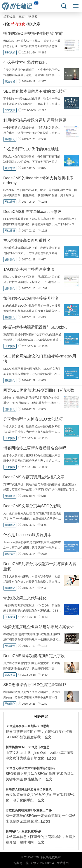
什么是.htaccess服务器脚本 (27, 535)
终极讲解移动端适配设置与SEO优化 (35, 327)
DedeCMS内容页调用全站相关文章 (34, 477)
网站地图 (63, 863)
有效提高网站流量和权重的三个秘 (29, 810)
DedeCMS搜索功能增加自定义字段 (34, 656)
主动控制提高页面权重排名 (27, 240)
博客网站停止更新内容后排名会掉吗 (35, 448)
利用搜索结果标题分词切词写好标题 (35, 120)
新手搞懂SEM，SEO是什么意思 (28, 747)
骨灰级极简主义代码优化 (25, 598)
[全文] (48, 737)
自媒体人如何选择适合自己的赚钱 (29, 789)
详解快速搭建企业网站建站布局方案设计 (39, 627)
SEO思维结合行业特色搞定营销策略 (35, 685)
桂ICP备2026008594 (40, 863)
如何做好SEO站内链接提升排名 (31, 298)
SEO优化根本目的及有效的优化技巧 (35, 91)
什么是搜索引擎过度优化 (25, 62)
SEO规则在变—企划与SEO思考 (27, 726)
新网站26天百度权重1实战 (24, 831)
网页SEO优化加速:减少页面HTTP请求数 (39, 390)
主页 (22, 16)
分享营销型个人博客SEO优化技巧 (33, 419)
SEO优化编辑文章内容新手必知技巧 (30, 768)
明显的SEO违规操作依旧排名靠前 (33, 34)
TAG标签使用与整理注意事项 (29, 269)
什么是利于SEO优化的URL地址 (31, 149)
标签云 (33, 16)
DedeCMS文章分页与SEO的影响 (32, 506)
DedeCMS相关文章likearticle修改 (32, 212)
